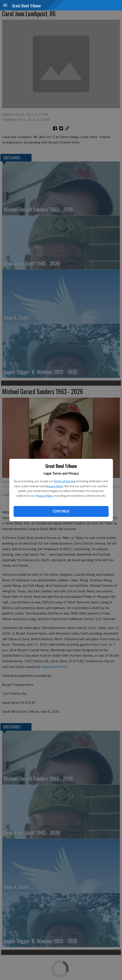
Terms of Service (65, 481)
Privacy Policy (54, 486)
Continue (61, 511)
